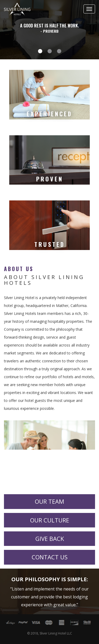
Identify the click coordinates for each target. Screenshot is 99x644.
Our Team (49, 501)
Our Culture (50, 520)
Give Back (50, 539)
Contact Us (50, 557)
